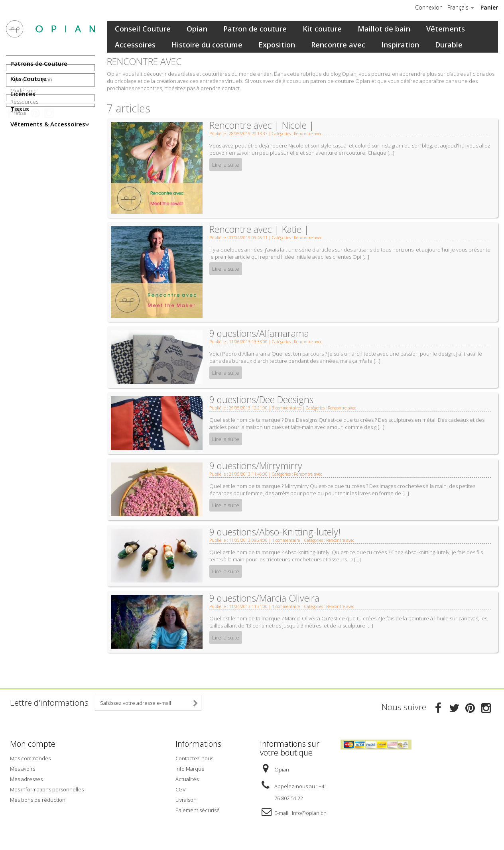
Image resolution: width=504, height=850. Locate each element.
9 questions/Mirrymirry (256, 466)
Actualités (187, 778)
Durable (449, 45)
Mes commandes (30, 757)
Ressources (24, 175)
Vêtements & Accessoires (48, 124)
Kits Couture (29, 79)
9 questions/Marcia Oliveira (264, 598)
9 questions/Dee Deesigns (261, 399)
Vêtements (446, 29)
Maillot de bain (384, 29)
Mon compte (33, 744)
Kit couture (322, 29)
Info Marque (190, 767)
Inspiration (400, 45)
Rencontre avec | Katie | (259, 229)
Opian (197, 29)
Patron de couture (255, 29)
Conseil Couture (143, 29)
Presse (19, 186)
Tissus (20, 109)
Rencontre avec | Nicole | (262, 125)
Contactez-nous (194, 757)
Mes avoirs (23, 767)
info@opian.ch (309, 812)
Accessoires (135, 45)
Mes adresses (26, 778)
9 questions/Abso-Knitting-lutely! (275, 532)
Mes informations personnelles (47, 788)
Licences (23, 94)
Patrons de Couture (39, 63)
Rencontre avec (338, 45)
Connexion (429, 8)
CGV (181, 788)
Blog (15, 213)
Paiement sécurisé (198, 809)
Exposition (277, 45)
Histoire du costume (207, 45)
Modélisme (24, 164)
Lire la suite (226, 165)
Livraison (186, 799)
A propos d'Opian (31, 153)
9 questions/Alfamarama (259, 333)
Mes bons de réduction (38, 799)
